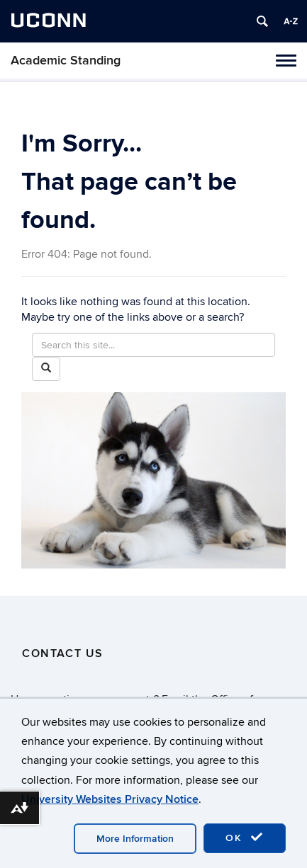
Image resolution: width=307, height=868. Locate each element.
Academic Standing (66, 61)
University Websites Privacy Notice (110, 799)
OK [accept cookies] (245, 838)
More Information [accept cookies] (135, 839)
